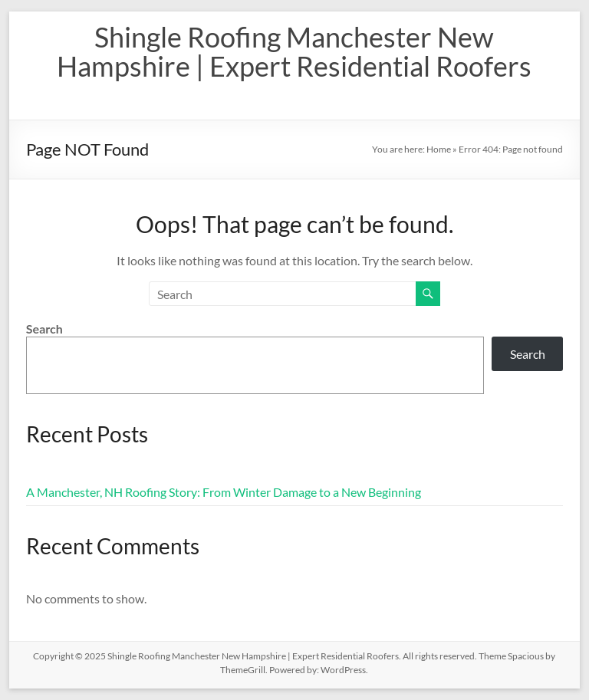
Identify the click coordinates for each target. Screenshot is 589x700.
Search (44, 329)
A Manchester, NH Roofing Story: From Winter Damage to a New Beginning (224, 492)
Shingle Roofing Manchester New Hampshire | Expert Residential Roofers (294, 51)
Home (439, 149)
